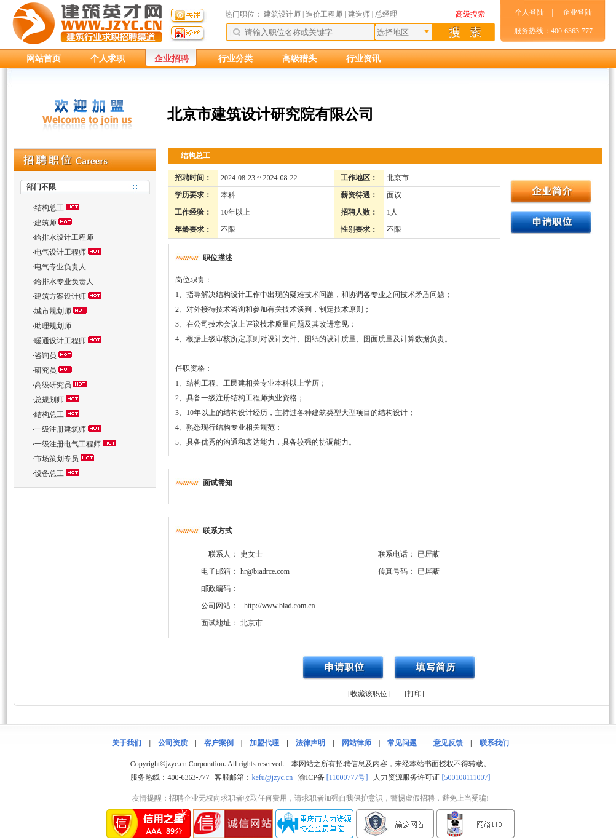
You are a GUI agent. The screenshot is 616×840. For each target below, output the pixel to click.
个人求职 (108, 59)
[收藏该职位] (369, 694)
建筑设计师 (283, 14)
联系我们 (494, 743)
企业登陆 (577, 12)
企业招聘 (172, 59)
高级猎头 (299, 59)
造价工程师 (324, 14)
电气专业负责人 (60, 267)
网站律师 (357, 743)
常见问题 (402, 743)
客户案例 (219, 743)
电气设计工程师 (60, 252)
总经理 (386, 14)
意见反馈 (448, 743)
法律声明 (310, 743)
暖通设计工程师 (60, 341)
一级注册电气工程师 (68, 444)
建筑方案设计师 (60, 296)
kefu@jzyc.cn (272, 777)
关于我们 (127, 743)
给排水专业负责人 (64, 282)
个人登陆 (529, 12)
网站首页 (44, 59)
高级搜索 (470, 14)
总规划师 (49, 400)
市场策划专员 (57, 459)
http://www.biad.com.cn (280, 606)
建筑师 (45, 223)
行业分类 (235, 59)
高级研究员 (53, 385)
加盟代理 (264, 743)
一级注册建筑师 (60, 429)
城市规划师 (53, 311)
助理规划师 (53, 326)
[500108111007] (466, 777)
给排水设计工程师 (64, 237)
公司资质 (173, 743)
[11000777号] (347, 777)
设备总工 (49, 473)
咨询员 (45, 355)
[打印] (414, 694)
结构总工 (49, 208)
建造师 (359, 14)
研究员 (45, 370)
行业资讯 (363, 59)
